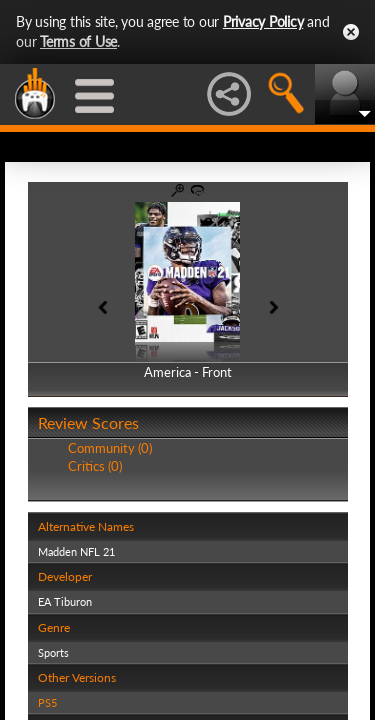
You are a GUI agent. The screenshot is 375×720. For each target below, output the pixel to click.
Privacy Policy (263, 21)
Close (351, 32)
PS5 (47, 702)
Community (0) (110, 448)
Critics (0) (95, 466)
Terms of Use (78, 41)
